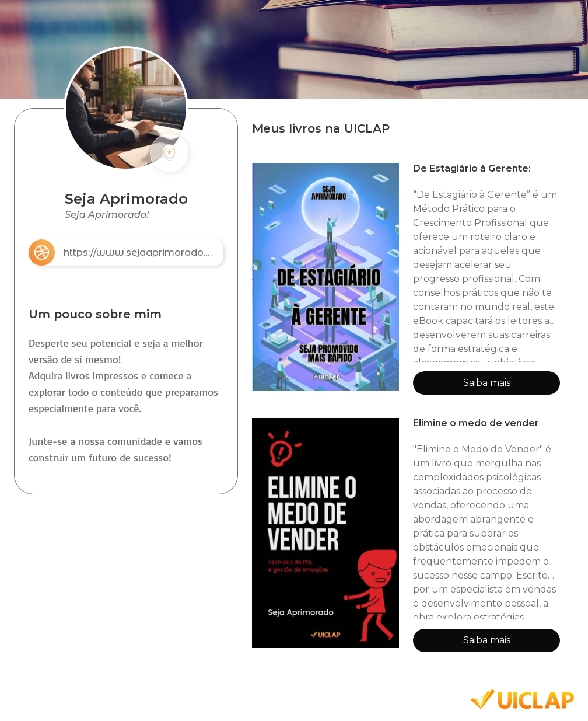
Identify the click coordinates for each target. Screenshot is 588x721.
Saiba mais (487, 383)
